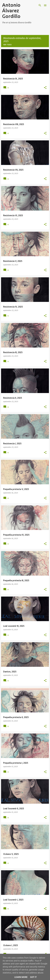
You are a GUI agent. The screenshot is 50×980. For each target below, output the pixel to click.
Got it (33, 977)
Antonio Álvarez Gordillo (11, 10)
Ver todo (7, 45)
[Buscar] (40, 5)
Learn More (21, 977)
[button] (45, 88)
